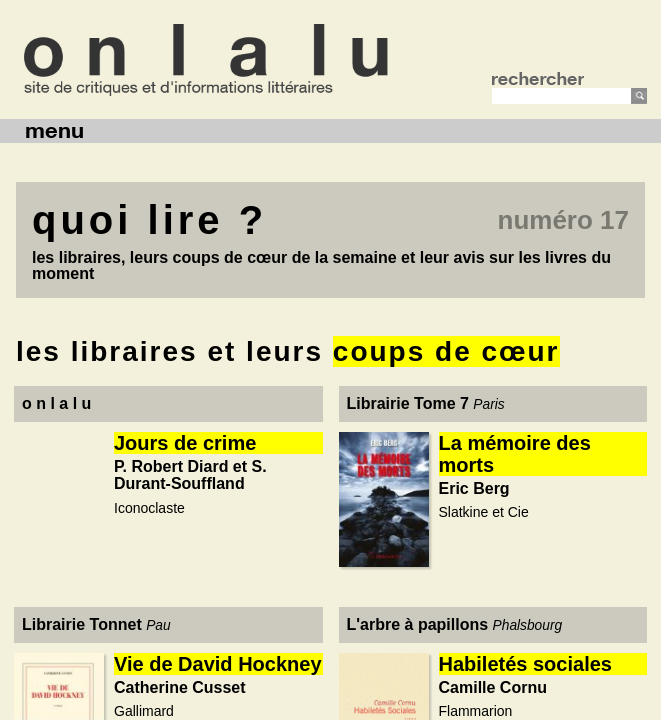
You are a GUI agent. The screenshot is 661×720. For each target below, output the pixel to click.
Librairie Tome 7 (408, 403)
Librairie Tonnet (82, 624)
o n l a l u (56, 403)
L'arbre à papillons (418, 624)
